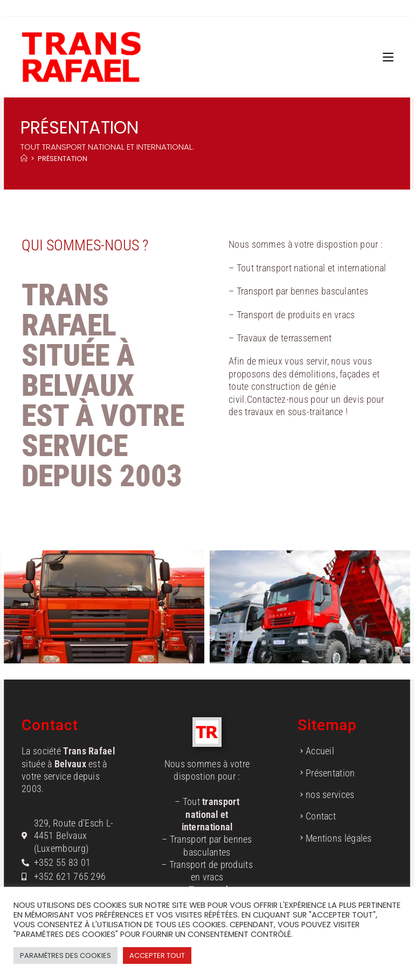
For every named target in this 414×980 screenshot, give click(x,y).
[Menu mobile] (388, 57)
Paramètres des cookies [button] (65, 955)
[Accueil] (24, 159)
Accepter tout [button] (157, 955)
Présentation (63, 159)
